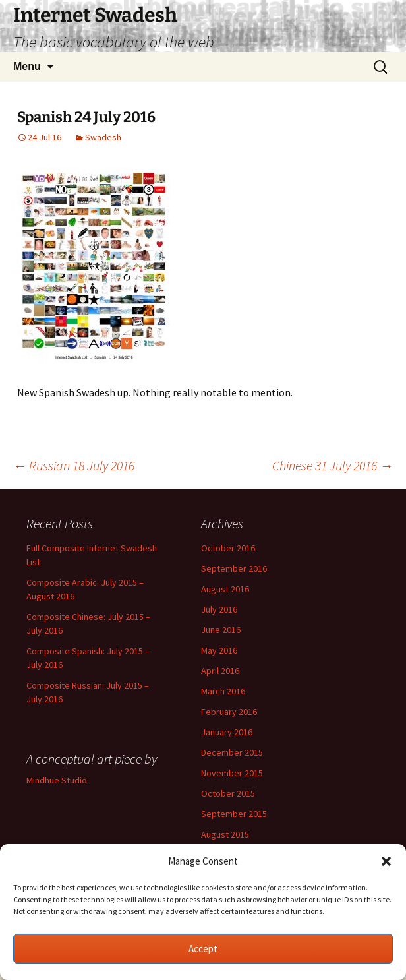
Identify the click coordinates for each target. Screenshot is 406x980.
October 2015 (228, 793)
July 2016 (219, 609)
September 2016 (234, 568)
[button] (386, 861)
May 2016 (219, 650)
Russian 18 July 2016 (74, 465)
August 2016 (225, 589)
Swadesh (103, 137)
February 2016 (229, 712)
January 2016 (227, 732)
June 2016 (221, 630)
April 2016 (220, 671)
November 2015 (232, 773)
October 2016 (228, 548)
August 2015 (225, 834)
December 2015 (232, 752)
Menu (27, 66)
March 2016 (223, 691)
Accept (203, 949)
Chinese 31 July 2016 (333, 465)
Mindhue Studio (57, 780)
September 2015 (234, 814)
